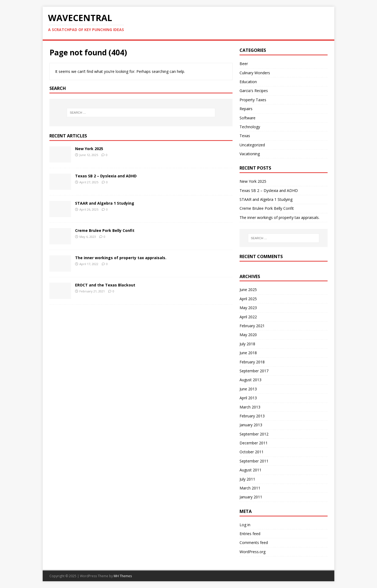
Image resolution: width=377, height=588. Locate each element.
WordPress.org (253, 552)
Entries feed (250, 534)
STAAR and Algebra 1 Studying (105, 203)
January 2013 (251, 425)
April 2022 (248, 317)
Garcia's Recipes (254, 91)
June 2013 (248, 389)
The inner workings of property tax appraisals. (121, 258)
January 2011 (251, 497)
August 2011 (250, 470)
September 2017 (254, 371)
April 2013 (248, 398)
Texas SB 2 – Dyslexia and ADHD (106, 176)
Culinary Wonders (255, 73)
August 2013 (250, 380)
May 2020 (248, 335)
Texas (245, 136)
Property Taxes (253, 100)
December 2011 (254, 443)
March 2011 (250, 488)
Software (248, 118)
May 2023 (248, 308)
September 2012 (254, 434)
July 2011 (247, 479)
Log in (245, 525)
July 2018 (247, 344)
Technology (250, 127)
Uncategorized (252, 145)
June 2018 (248, 353)
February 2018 (252, 362)
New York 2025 (89, 149)
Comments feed (254, 543)
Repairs (246, 109)
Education (248, 82)
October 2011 (252, 452)
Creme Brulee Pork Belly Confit (105, 230)
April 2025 (248, 299)
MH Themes (123, 576)
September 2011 (254, 461)
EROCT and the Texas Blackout (105, 285)
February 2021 (252, 326)
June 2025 (248, 290)
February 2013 (252, 416)
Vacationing (250, 154)
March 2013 (250, 407)
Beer (244, 64)
